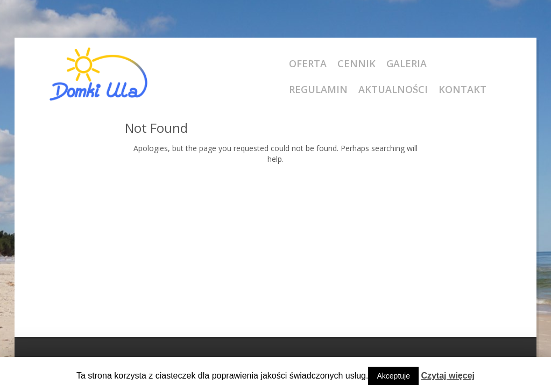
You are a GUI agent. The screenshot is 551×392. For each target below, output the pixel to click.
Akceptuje (393, 376)
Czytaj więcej (448, 376)
